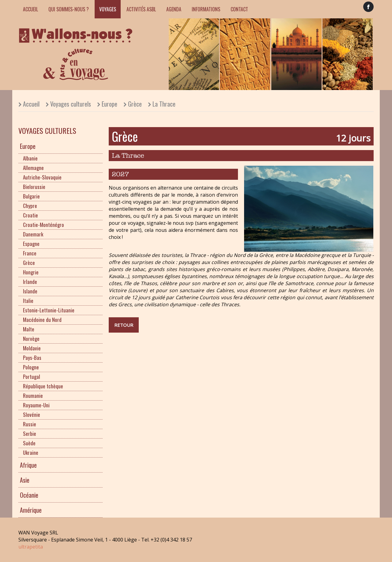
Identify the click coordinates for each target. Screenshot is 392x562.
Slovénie (32, 415)
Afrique (28, 465)
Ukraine (31, 453)
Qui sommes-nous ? (69, 9)
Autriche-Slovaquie (42, 177)
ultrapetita (31, 547)
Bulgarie (31, 196)
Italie (28, 301)
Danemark (33, 234)
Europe (109, 104)
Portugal (32, 377)
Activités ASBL (141, 9)
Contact (239, 9)
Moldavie (32, 348)
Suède (29, 443)
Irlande (30, 282)
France (30, 253)
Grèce (135, 104)
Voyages (108, 9)
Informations (206, 9)
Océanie (29, 495)
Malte (29, 329)
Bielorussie (34, 187)
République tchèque (43, 386)
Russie (30, 424)
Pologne (31, 367)
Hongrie (31, 272)
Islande (30, 291)
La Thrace (164, 104)
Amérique (31, 510)
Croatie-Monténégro (43, 225)
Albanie (30, 158)
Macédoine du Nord (42, 320)
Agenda (174, 9)
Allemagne (33, 168)
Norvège (31, 339)
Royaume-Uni (36, 405)
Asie (25, 480)
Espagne (31, 244)
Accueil (30, 9)
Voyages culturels (71, 104)
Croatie (30, 215)
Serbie (30, 434)
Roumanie (33, 396)
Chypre (30, 206)
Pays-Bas (32, 358)
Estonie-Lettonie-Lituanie (49, 310)
